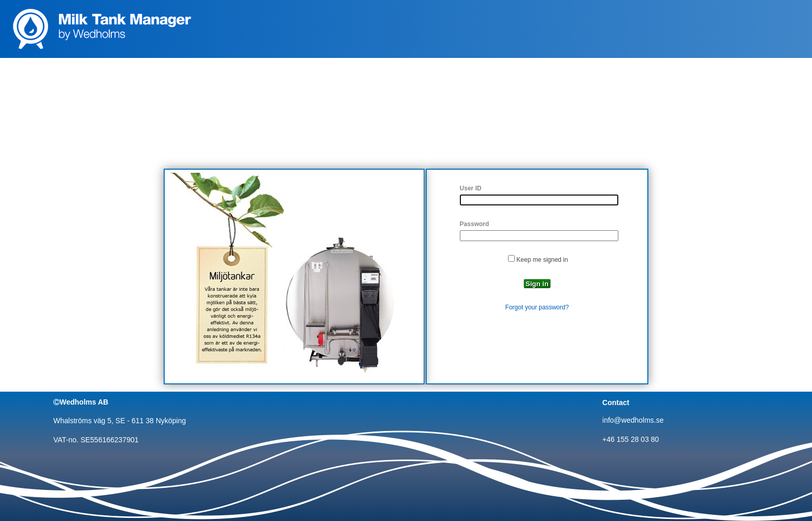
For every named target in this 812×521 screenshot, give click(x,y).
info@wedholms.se (633, 420)
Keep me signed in (542, 260)
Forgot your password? (537, 307)
